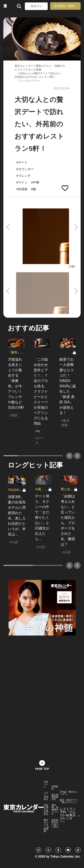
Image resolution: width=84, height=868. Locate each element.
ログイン (36, 6)
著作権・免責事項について (55, 810)
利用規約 (55, 788)
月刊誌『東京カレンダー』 (69, 793)
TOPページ (46, 784)
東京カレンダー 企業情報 (46, 826)
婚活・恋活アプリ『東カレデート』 (69, 801)
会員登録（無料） (65, 6)
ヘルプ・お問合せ (46, 796)
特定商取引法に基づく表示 (55, 824)
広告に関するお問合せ (46, 810)
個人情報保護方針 (55, 797)
